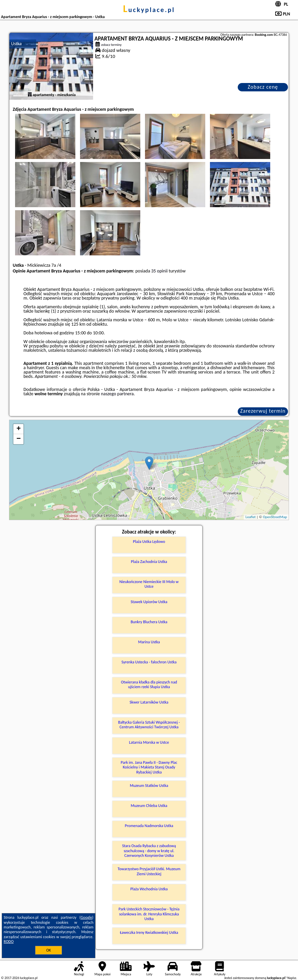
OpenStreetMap (275, 517)
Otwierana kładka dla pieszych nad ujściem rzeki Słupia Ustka (149, 684)
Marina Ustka (149, 642)
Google (87, 917)
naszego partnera (117, 394)
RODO (9, 942)
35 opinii (160, 271)
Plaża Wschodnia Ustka (149, 889)
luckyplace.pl (149, 10)
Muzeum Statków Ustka (149, 786)
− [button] (19, 439)
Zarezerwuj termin (263, 411)
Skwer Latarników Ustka (149, 702)
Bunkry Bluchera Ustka (149, 622)
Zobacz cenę (263, 87)
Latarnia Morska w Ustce (149, 742)
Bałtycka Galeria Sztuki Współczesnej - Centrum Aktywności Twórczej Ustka (149, 725)
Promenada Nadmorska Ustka (149, 826)
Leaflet (250, 517)
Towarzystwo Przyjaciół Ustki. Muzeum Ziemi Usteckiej (149, 871)
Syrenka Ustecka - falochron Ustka (149, 662)
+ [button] (19, 429)
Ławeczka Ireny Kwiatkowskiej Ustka (149, 932)
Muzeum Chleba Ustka (149, 806)
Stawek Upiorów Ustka (149, 602)
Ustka (16, 44)
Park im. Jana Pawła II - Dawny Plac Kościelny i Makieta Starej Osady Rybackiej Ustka (149, 767)
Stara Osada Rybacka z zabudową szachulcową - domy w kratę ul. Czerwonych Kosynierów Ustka (149, 851)
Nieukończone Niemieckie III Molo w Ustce (149, 584)
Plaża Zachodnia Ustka (149, 562)
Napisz (292, 978)
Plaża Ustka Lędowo (149, 542)
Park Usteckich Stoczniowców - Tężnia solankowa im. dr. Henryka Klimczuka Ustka (149, 914)
